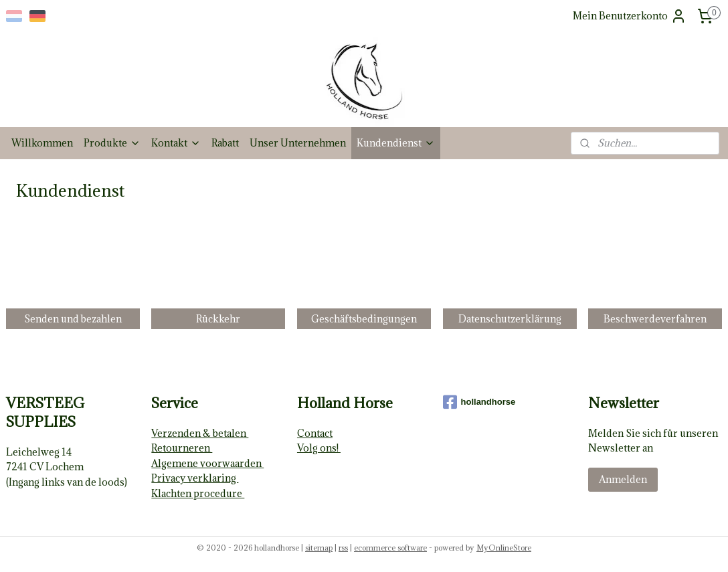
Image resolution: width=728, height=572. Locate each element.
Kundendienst (396, 143)
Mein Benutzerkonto (630, 16)
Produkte (112, 143)
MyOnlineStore (504, 548)
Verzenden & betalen (200, 433)
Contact (315, 433)
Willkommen (42, 143)
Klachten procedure (198, 493)
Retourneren (182, 448)
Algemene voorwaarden (207, 463)
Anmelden (623, 479)
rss (343, 548)
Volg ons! (319, 448)
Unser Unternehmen (298, 143)
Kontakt (176, 143)
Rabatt (225, 143)
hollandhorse (479, 402)
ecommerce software (390, 548)
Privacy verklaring (195, 478)
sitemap (319, 548)
